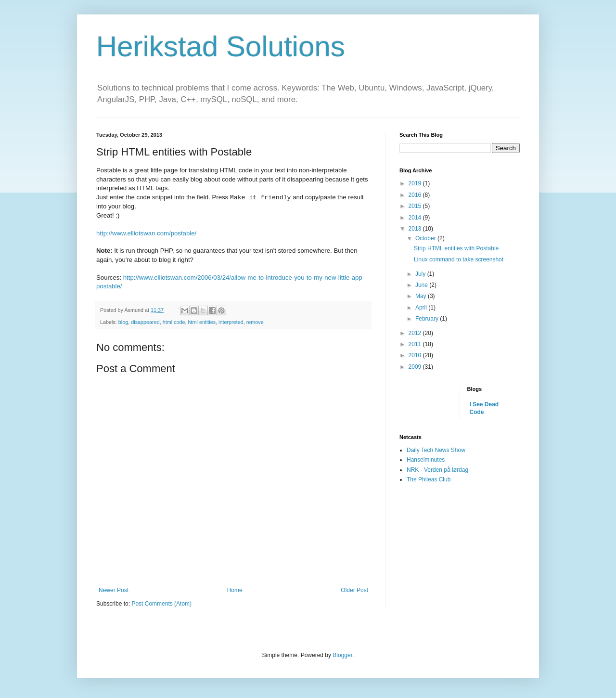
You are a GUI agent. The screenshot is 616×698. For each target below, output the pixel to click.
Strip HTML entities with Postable (456, 248)
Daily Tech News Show (436, 450)
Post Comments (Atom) (161, 604)
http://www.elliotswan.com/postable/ (146, 233)
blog (123, 322)
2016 (416, 195)
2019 (416, 183)
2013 (416, 229)
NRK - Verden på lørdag (437, 470)
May (422, 296)
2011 (416, 344)
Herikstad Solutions (221, 46)
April (422, 308)
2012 (416, 333)
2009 (416, 367)
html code (174, 322)
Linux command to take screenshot (459, 259)
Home (235, 590)
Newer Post (114, 590)
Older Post (354, 590)
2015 (416, 206)
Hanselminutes (426, 460)
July (421, 274)
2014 (416, 218)
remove (255, 322)
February (428, 319)
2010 (416, 355)
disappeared (145, 322)
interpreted (231, 322)
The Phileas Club (429, 479)
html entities (202, 322)
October (426, 238)
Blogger (342, 655)
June (422, 285)
